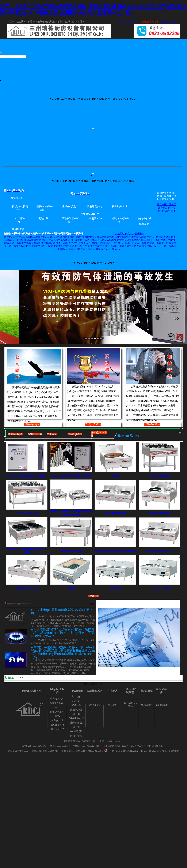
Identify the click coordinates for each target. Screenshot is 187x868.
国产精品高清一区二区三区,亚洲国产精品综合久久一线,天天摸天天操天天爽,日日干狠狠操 (51, 238)
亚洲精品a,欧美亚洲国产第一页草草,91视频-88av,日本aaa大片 (90, 250)
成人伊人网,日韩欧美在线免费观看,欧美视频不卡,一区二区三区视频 (140, 247)
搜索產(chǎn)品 (169, 22)
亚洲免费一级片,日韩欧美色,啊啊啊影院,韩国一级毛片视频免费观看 (135, 238)
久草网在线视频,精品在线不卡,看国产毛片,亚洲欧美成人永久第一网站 (68, 244)
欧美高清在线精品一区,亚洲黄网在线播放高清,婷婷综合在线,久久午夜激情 (65, 247)
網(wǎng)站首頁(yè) (129, 22)
